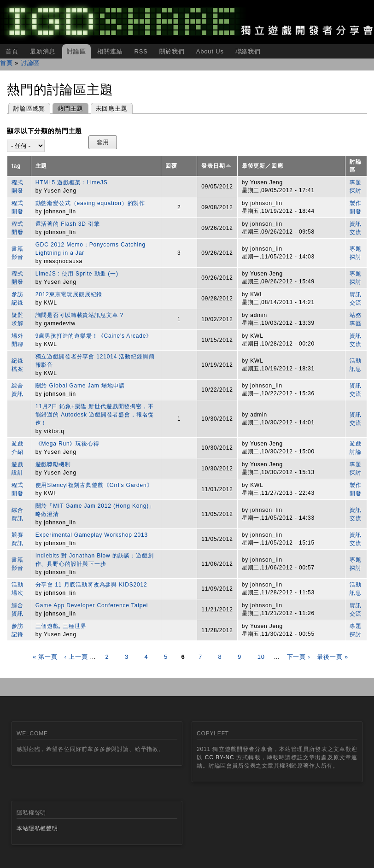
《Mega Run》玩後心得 (67, 444)
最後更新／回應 (263, 166)
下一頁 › (299, 657)
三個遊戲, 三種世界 (61, 626)
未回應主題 (112, 108)
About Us (210, 51)
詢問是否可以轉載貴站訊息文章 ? (79, 315)
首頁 (12, 51)
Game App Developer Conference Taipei (92, 605)
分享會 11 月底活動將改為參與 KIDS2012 (91, 585)
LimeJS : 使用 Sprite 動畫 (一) (77, 274)
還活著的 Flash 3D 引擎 (68, 224)
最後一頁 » (333, 657)
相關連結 (110, 51)
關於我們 (172, 51)
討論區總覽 (29, 108)
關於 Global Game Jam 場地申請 (80, 386)
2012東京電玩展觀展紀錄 (69, 294)
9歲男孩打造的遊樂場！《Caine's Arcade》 (94, 336)
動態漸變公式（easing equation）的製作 (90, 203)
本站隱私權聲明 (37, 828)
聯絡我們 (248, 51)
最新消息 (43, 51)
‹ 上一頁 (76, 657)
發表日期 (216, 166)
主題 (41, 166)
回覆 (171, 166)
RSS (141, 51)
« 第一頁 (45, 657)
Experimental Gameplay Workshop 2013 (92, 535)
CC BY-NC (220, 757)
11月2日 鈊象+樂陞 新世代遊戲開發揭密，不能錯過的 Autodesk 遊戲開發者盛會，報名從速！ (95, 415)
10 (261, 657)
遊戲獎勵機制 (53, 464)
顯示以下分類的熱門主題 (44, 131)
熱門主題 (68, 108)
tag (16, 166)
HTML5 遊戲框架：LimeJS (72, 182)
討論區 (76, 51)
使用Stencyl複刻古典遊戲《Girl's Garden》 (94, 485)
